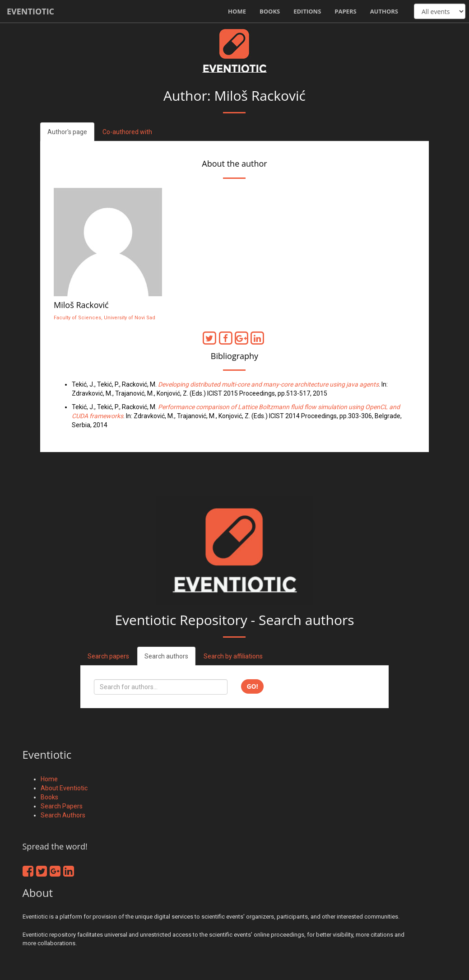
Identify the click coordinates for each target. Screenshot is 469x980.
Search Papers (62, 806)
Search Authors (63, 815)
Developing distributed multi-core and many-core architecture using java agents (268, 384)
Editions (307, 11)
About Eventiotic (64, 788)
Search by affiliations (233, 656)
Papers (345, 11)
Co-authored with (127, 132)
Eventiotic (30, 11)
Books (270, 11)
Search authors (166, 656)
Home (237, 11)
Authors (384, 11)
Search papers (108, 656)
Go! (252, 686)
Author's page (67, 132)
